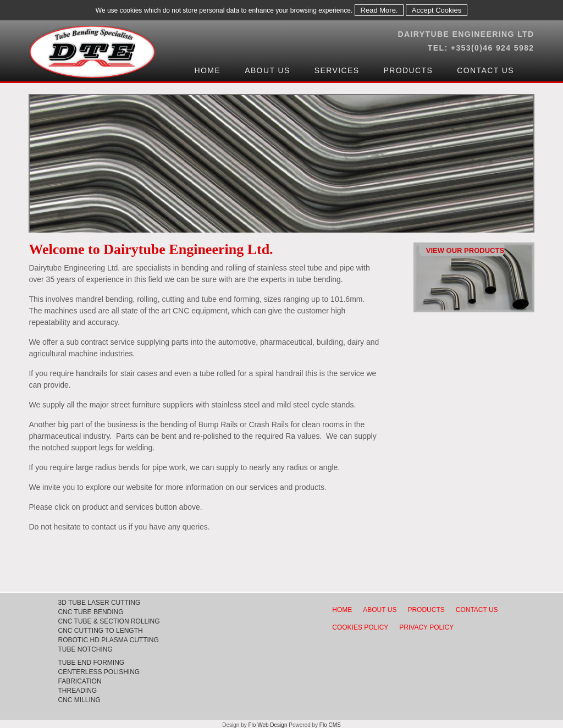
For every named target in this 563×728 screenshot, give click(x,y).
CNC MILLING (79, 700)
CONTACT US (477, 610)
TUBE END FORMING (91, 663)
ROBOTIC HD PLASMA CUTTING (108, 640)
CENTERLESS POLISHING (99, 672)
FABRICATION (79, 681)
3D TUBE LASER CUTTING (99, 603)
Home (208, 70)
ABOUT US (380, 610)
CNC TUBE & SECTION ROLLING (109, 621)
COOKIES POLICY (360, 627)
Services (337, 70)
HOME (342, 610)
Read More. (379, 10)
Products (408, 70)
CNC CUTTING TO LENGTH (100, 631)
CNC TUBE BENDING (90, 612)
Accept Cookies (437, 10)
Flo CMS (330, 725)
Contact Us (485, 70)
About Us (267, 70)
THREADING (77, 691)
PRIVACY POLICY (426, 627)
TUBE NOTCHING (85, 649)
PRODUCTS (426, 610)
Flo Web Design (269, 725)
